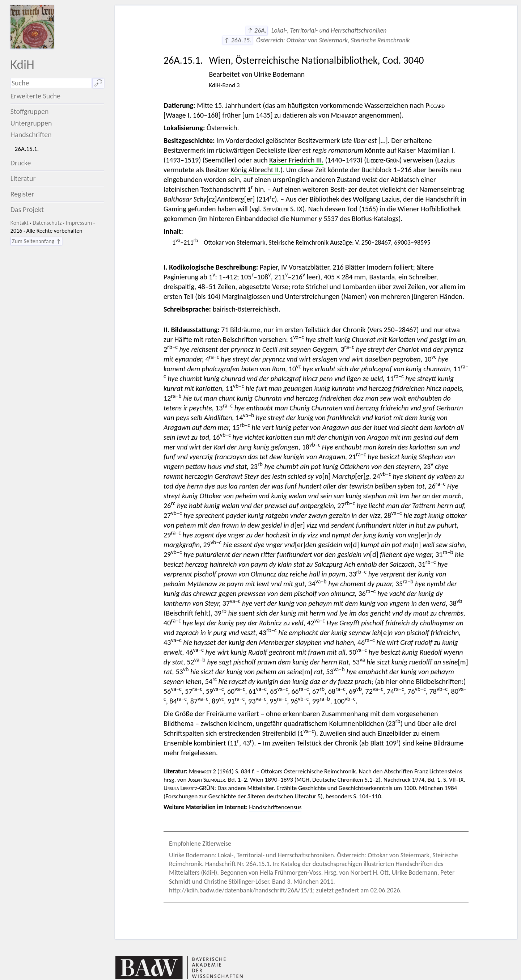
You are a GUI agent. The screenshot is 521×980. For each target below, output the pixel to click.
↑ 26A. (257, 30)
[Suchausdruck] (51, 83)
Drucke (21, 163)
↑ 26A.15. (237, 40)
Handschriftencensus (275, 807)
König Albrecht (255, 170)
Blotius (362, 219)
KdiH (22, 64)
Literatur (23, 178)
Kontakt (20, 223)
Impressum (79, 223)
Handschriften (31, 135)
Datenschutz (47, 223)
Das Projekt (27, 210)
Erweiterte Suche (36, 96)
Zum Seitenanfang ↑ (36, 241)
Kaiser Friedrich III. (296, 160)
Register (22, 194)
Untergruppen (31, 123)
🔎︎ (98, 83)
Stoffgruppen (30, 111)
